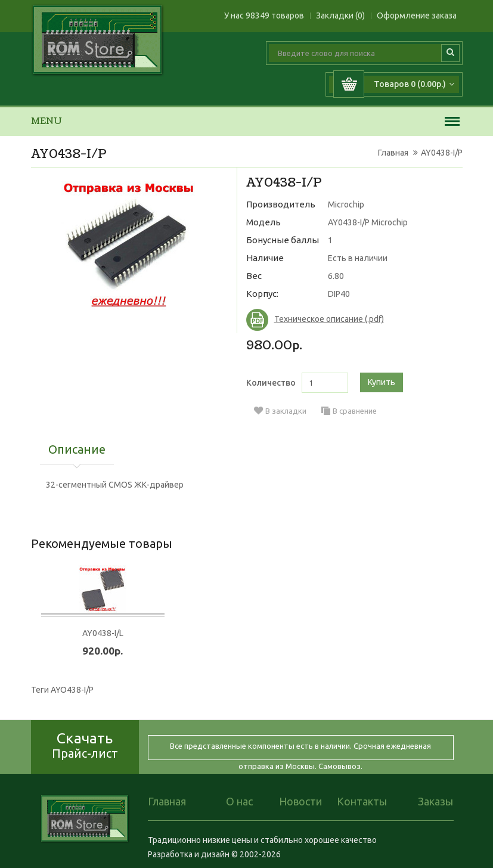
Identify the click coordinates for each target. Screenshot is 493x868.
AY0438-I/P (442, 153)
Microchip (346, 204)
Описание (77, 450)
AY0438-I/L (103, 633)
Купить (382, 382)
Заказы (435, 801)
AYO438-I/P (72, 690)
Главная (393, 153)
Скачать (85, 745)
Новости (300, 801)
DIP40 (339, 294)
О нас (239, 801)
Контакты (362, 801)
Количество (271, 383)
